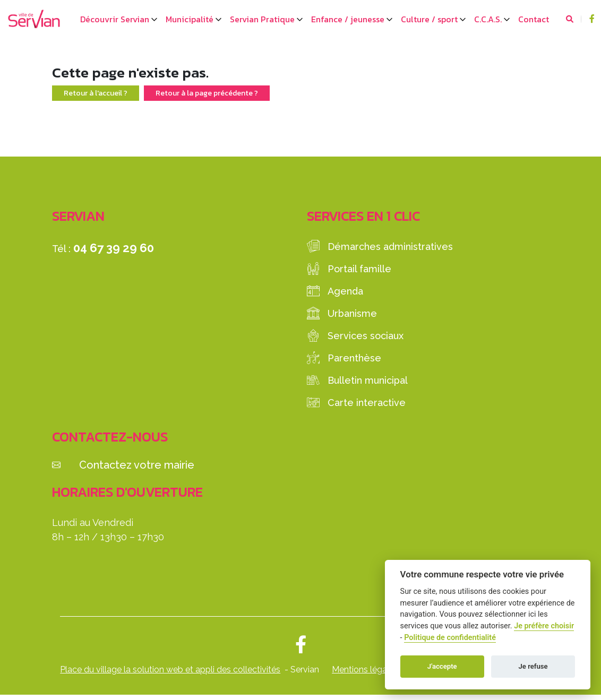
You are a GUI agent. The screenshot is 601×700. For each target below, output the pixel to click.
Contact (534, 19)
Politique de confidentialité (450, 638)
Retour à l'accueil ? (96, 93)
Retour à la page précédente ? (207, 93)
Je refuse (533, 666)
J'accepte (442, 666)
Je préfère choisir (544, 626)
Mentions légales (365, 669)
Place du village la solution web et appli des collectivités (170, 669)
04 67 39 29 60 (114, 248)
